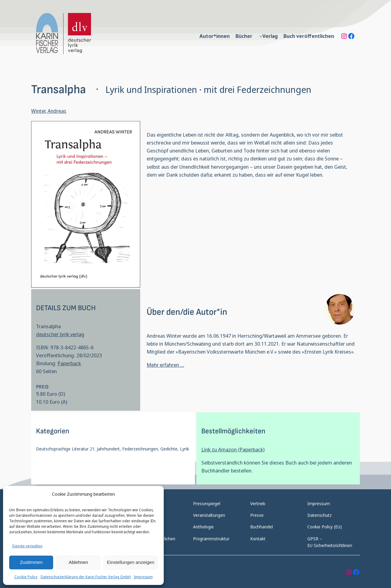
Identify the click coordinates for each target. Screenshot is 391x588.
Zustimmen (31, 562)
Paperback (69, 363)
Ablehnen (78, 562)
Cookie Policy (26, 577)
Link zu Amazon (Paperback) (233, 449)
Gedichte (169, 449)
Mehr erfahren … (165, 365)
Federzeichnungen (140, 449)
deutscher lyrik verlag (60, 334)
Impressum (143, 577)
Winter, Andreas (49, 111)
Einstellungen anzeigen (131, 562)
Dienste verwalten (27, 546)
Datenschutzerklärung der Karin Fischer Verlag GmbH (86, 577)
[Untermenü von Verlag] (261, 36)
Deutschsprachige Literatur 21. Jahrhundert (78, 449)
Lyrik (185, 449)
